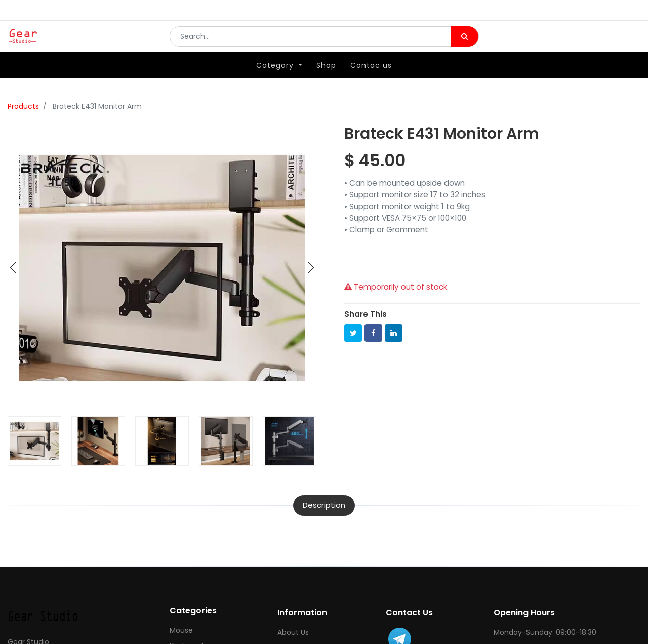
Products (23, 106)
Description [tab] (324, 505)
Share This (366, 314)
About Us (293, 632)
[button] (13, 268)
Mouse (181, 630)
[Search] (464, 44)
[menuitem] (326, 79)
